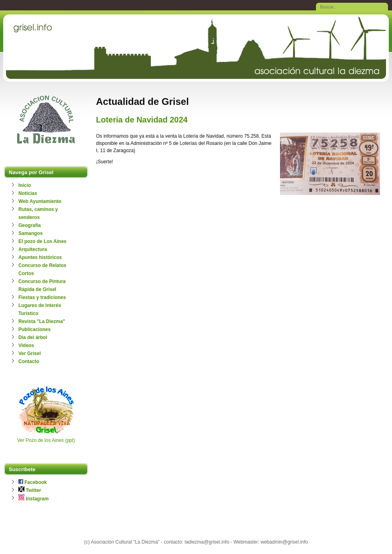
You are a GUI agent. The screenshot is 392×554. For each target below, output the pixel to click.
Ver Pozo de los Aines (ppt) (46, 440)
